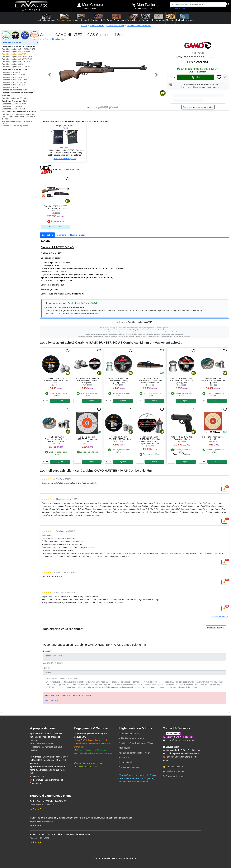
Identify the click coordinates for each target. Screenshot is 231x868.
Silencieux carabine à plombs (15, 126)
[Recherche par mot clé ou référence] (198, 4)
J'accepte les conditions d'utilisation (62, 679)
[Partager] (225, 77)
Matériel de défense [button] (46, 18)
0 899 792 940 (173, 734)
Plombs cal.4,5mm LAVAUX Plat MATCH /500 (119, 438)
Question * (48, 651)
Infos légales (124, 748)
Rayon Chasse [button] (133, 18)
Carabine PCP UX (10, 87)
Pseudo (46, 668)
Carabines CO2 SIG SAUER (14, 109)
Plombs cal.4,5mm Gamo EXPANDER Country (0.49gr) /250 (119, 380)
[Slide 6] (116, 107)
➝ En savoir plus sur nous (42, 744)
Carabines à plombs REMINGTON (17, 57)
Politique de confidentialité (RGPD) (134, 753)
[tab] (47, 235)
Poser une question (216, 628)
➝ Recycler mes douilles (85, 767)
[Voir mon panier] (134, 5)
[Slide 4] (106, 107)
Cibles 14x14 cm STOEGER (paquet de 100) (87, 439)
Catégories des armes (129, 734)
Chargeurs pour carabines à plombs (18, 114)
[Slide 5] (111, 107)
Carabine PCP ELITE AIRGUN (15, 77)
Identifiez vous (90, 8)
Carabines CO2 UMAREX (13, 106)
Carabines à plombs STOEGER (16, 62)
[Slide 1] (90, 107)
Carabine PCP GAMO (11, 72)
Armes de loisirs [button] (64, 18)
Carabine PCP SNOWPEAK (14, 82)
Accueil (84, 26)
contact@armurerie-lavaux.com (180, 740)
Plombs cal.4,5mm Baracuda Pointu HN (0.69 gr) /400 (213, 380)
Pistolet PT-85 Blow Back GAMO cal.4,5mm (182, 438)
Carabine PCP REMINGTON (15, 80)
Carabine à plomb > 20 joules (15, 98)
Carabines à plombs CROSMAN (16, 52)
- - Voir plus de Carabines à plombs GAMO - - (135, 322)
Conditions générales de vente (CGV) (136, 743)
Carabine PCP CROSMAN (14, 75)
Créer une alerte (56, 227)
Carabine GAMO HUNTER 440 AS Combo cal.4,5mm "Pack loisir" (56, 208)
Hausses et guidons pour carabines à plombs (18, 118)
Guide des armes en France (131, 738)
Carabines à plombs (115, 26)
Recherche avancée (178, 8)
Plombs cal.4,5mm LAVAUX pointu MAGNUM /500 (56, 380)
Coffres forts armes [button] (185, 18)
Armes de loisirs (97, 26)
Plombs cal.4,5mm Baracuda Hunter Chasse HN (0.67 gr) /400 (56, 439)
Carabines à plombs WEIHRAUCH (17, 67)
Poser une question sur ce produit (198, 107)
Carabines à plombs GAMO (139, 26)
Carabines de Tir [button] (98, 18)
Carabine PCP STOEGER (13, 85)
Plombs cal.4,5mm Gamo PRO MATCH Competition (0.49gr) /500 (182, 380)
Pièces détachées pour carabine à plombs (17, 122)
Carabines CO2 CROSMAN (14, 104)
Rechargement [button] (158, 18)
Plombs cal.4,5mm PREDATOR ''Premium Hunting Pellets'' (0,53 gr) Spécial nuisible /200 (150, 440)
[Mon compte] (79, 5)
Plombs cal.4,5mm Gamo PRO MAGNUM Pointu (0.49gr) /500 (87, 380)
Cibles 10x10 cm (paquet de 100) (213, 438)
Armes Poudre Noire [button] (116, 18)
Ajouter (196, 77)
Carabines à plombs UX (12, 64)
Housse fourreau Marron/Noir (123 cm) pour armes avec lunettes (150, 380)
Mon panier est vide (144, 8)
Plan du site (124, 758)
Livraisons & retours (175, 771)
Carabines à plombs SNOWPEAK (17, 59)
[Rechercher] (228, 4)
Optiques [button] (146, 18)
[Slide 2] (95, 107)
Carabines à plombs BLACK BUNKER (19, 49)
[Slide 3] (100, 107)
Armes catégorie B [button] (81, 18)
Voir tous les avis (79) (220, 617)
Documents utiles (126, 762)
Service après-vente (175, 776)
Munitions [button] (170, 18)
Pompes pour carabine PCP (14, 90)
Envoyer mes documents (130, 767)
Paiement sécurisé (174, 767)
